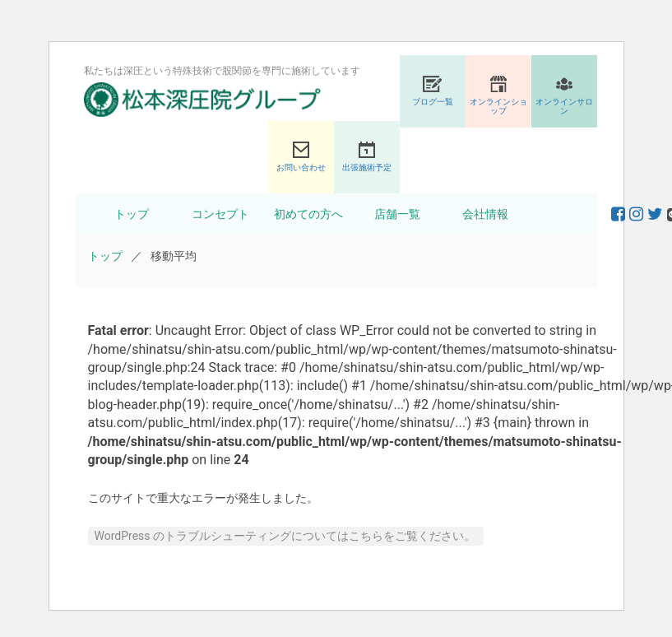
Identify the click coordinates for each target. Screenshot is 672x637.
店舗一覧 (397, 214)
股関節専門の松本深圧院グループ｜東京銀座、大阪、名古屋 (202, 100)
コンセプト (220, 214)
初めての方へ (308, 214)
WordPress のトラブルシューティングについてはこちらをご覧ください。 (285, 536)
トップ (132, 214)
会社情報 (485, 214)
